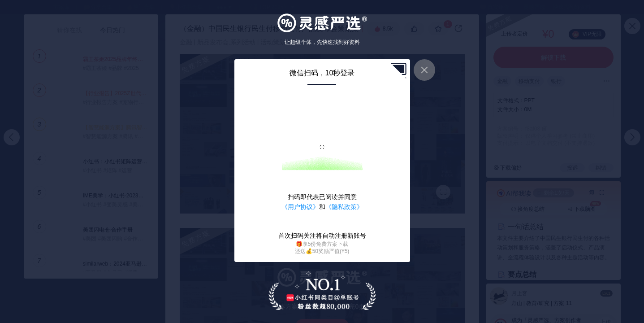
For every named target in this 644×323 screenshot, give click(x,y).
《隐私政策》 (344, 207)
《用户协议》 (300, 207)
